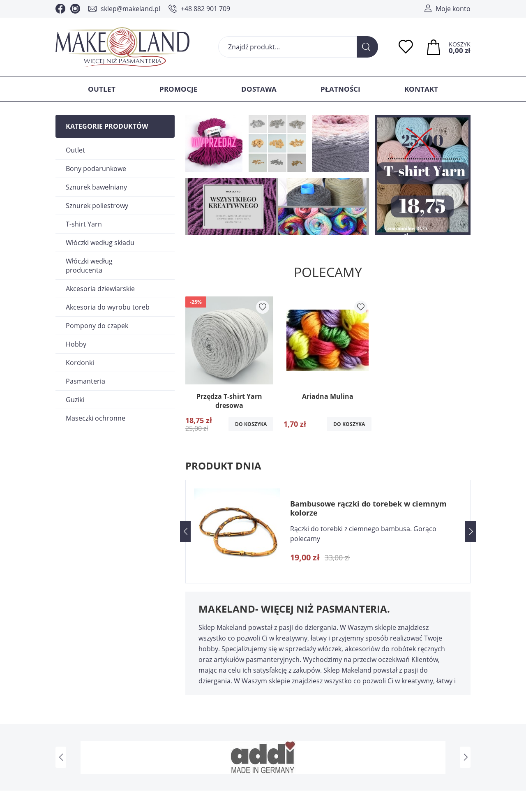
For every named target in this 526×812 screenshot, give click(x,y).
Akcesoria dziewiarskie (100, 289)
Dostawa (259, 89)
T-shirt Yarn (84, 224)
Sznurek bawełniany (96, 187)
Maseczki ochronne (96, 418)
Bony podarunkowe (96, 169)
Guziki (75, 400)
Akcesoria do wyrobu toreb (108, 307)
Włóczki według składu (100, 243)
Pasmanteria (85, 381)
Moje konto (453, 9)
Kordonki (80, 363)
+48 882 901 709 (205, 9)
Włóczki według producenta (89, 266)
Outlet (102, 89)
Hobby (76, 344)
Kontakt (421, 89)
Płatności (340, 89)
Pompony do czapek (97, 326)
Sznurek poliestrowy (97, 206)
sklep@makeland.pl (130, 9)
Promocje (179, 89)
